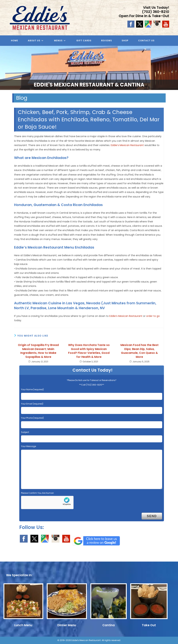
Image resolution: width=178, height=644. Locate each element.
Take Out (149, 625)
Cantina (109, 625)
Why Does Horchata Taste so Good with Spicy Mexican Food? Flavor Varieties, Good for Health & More (89, 351)
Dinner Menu (67, 625)
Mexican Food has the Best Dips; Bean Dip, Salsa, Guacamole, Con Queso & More (139, 351)
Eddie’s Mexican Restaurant (127, 145)
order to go (153, 316)
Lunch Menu (23, 625)
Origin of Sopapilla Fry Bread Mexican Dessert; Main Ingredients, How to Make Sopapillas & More (38, 351)
